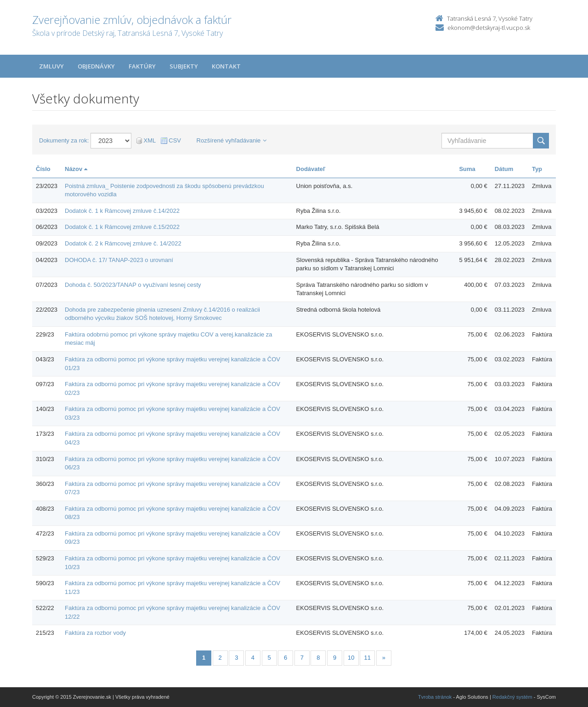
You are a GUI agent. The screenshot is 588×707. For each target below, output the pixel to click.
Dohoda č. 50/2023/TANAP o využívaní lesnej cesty (133, 285)
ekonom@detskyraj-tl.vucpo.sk (489, 28)
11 (367, 658)
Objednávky (96, 66)
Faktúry (142, 66)
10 (351, 658)
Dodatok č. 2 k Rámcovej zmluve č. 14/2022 (123, 243)
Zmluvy (51, 66)
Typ (537, 169)
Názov (76, 169)
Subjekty (184, 66)
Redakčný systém (512, 697)
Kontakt (226, 66)
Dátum (504, 169)
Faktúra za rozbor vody (95, 633)
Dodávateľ (311, 169)
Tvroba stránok (435, 697)
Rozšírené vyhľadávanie (232, 140)
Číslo (43, 169)
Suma (467, 169)
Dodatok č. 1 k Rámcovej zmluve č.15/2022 (122, 227)
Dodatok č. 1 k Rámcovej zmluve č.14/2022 (122, 211)
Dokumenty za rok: (64, 140)
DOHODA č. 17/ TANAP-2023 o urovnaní (119, 260)
